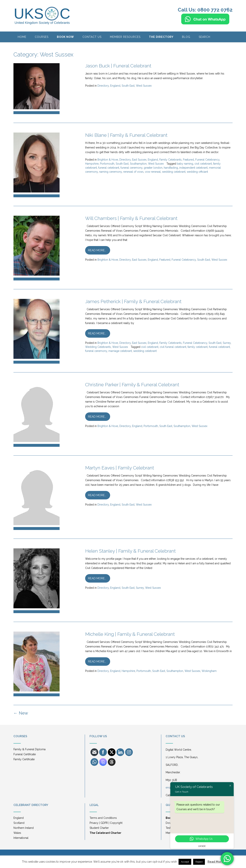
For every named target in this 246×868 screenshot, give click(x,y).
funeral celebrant (109, 168)
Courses (42, 37)
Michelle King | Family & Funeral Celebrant (130, 634)
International (21, 838)
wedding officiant (197, 172)
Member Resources (125, 37)
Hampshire (92, 164)
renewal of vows (133, 172)
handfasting (171, 168)
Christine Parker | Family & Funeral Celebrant (132, 385)
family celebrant (198, 347)
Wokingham (209, 671)
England (115, 86)
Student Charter (99, 828)
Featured (188, 160)
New (21, 713)
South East (128, 86)
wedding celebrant (174, 172)
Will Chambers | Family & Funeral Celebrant (131, 218)
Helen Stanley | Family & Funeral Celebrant (130, 551)
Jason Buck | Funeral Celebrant (118, 66)
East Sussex (139, 160)
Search (204, 37)
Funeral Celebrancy (207, 160)
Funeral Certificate (25, 754)
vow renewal (153, 172)
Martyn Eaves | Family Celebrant (120, 468)
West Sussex (144, 86)
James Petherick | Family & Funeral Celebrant (133, 301)
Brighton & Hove (108, 160)
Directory (103, 86)
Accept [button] (185, 862)
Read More (215, 862)
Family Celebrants (170, 160)
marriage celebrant (120, 351)
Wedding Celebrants (98, 347)
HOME (22, 37)
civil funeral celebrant (173, 347)
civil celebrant (203, 164)
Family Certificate (24, 759)
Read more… (97, 250)
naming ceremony (111, 172)
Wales (17, 833)
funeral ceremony (131, 168)
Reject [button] (199, 862)
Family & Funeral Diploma (30, 749)
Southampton (138, 164)
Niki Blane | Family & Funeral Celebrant (126, 135)
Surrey (227, 343)
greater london (153, 168)
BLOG (186, 37)
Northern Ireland (24, 828)
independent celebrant (193, 168)
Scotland (19, 823)
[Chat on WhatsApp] (205, 23)
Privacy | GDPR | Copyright (106, 823)
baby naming (185, 164)
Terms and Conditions (103, 818)
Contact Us (92, 37)
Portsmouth (107, 164)
